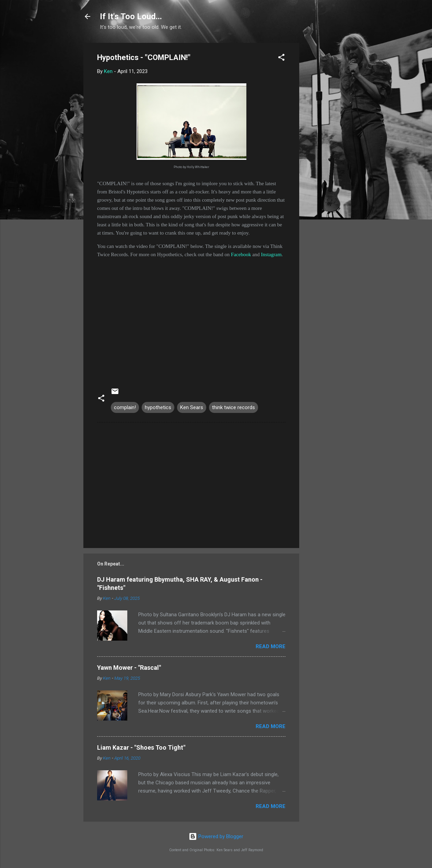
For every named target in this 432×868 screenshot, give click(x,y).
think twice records (233, 407)
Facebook (241, 254)
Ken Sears (192, 407)
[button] (281, 58)
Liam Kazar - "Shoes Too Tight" (141, 747)
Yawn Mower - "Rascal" (129, 668)
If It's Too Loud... (131, 16)
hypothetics (158, 407)
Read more (271, 646)
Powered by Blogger (216, 836)
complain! (125, 407)
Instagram (271, 254)
